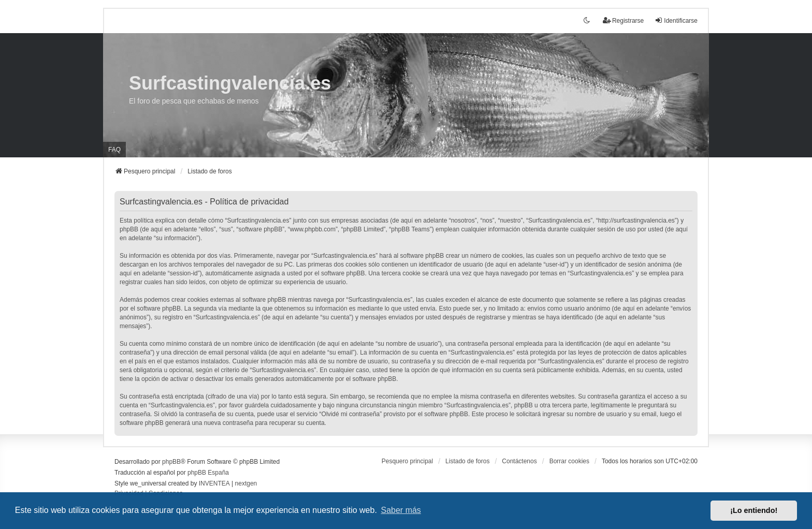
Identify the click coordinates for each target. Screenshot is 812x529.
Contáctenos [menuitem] (519, 461)
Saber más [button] (401, 510)
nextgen (246, 483)
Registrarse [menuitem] (623, 20)
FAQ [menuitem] (114, 150)
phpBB (171, 462)
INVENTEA (214, 483)
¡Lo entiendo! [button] (754, 510)
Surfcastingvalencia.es (230, 83)
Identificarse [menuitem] (676, 20)
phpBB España (208, 473)
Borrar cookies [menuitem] (569, 461)
